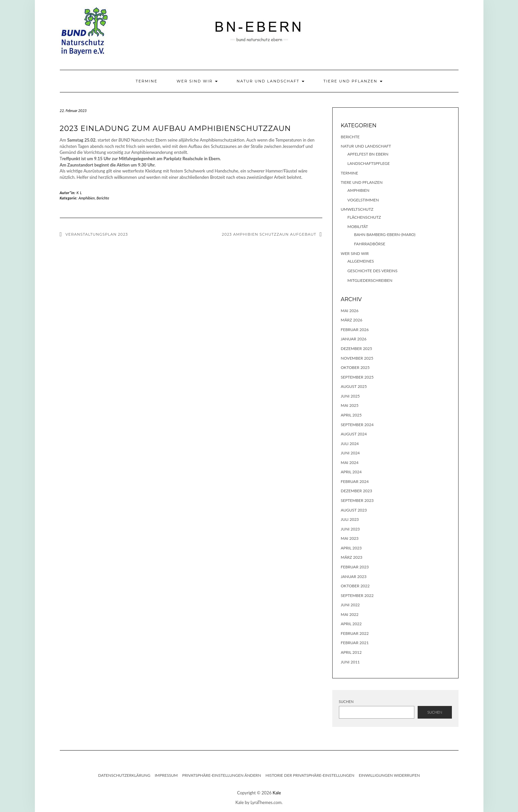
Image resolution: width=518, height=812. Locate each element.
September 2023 (357, 500)
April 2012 (351, 652)
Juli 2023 (350, 519)
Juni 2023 (350, 529)
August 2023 (354, 510)
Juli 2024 (350, 444)
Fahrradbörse (370, 244)
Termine (147, 81)
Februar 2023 (355, 567)
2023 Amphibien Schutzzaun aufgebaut (269, 234)
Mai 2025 (350, 405)
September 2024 (357, 425)
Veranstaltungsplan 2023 (97, 234)
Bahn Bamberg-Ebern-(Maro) (385, 234)
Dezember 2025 (357, 348)
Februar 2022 (355, 633)
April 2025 (351, 415)
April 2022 (351, 624)
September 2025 (357, 377)
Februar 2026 (355, 330)
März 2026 (352, 320)
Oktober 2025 (355, 367)
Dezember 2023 (357, 491)
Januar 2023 (354, 577)
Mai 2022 (350, 614)
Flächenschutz (364, 217)
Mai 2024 (350, 463)
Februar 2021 (355, 643)
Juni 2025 (350, 396)
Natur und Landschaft (270, 81)
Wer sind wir (197, 81)
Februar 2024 (355, 481)
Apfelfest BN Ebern (368, 154)
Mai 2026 (350, 311)
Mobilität (358, 227)
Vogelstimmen (363, 200)
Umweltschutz (357, 209)
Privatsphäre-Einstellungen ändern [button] (221, 775)
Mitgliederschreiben (370, 280)
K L (79, 193)
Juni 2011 (350, 662)
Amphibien (87, 198)
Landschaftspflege (369, 163)
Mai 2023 (350, 538)
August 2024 (354, 434)
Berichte (103, 198)
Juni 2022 (350, 605)
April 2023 (351, 548)
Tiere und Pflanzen (353, 81)
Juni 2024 (350, 453)
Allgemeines (361, 261)
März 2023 (352, 557)
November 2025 (357, 358)
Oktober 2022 (355, 586)
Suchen (346, 701)
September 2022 (357, 595)
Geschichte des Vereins (373, 271)
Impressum (166, 775)
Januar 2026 (354, 339)
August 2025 (354, 386)
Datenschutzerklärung (124, 775)
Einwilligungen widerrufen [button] (389, 775)
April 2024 (351, 472)
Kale (277, 793)
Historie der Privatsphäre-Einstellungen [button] (310, 775)
